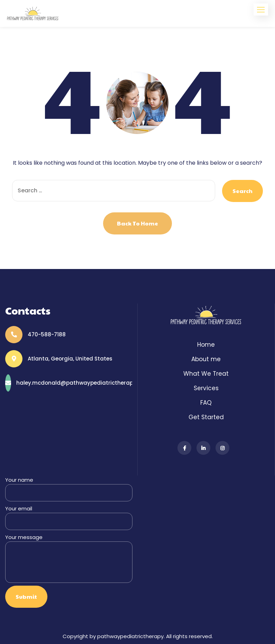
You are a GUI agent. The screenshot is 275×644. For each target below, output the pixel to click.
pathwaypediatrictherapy (130, 636)
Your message (69, 558)
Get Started (206, 417)
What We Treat (206, 374)
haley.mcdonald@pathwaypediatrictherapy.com (83, 383)
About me (206, 359)
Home (206, 345)
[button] (261, 9)
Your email (69, 517)
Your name (69, 489)
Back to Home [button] (137, 223)
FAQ (206, 403)
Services (206, 388)
